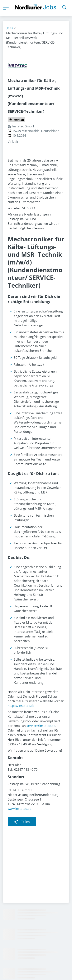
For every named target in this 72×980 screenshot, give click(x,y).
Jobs (10, 28)
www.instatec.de (19, 809)
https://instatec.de (21, 706)
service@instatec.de (41, 726)
